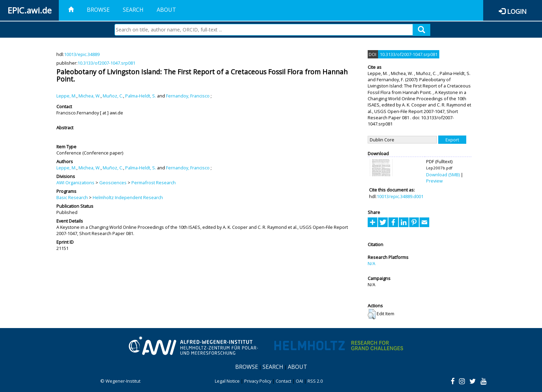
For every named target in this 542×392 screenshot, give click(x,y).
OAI (299, 381)
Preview (434, 181)
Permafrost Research (154, 183)
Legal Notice (227, 381)
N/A (371, 263)
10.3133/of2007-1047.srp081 (106, 63)
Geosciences (113, 183)
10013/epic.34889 (82, 54)
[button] (372, 314)
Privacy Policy (258, 381)
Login (517, 11)
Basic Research (72, 197)
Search (133, 10)
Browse (98, 10)
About (166, 10)
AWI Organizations (75, 183)
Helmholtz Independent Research (128, 197)
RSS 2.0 (315, 381)
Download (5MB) (443, 175)
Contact (283, 381)
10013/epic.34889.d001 (400, 196)
